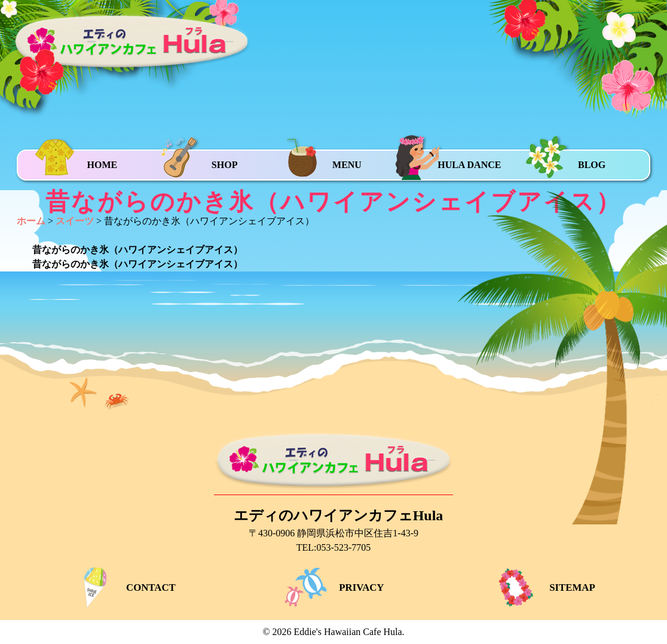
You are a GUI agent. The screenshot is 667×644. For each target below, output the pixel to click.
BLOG (592, 165)
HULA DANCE (469, 165)
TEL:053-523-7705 (333, 547)
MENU (347, 165)
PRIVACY (333, 587)
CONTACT (123, 587)
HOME (102, 165)
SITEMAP (544, 587)
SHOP (225, 165)
